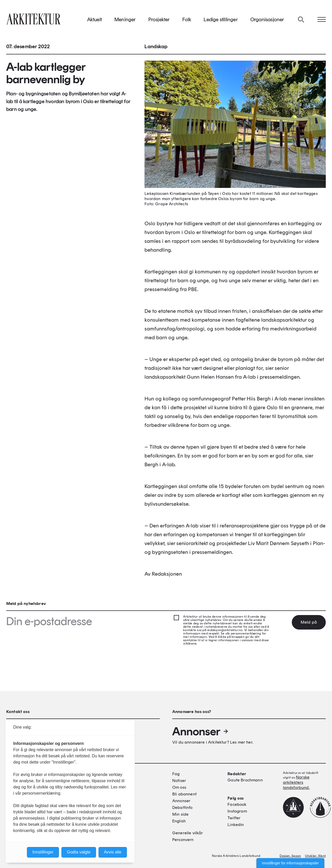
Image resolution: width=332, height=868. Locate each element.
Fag (176, 774)
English (179, 821)
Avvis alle (113, 852)
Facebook (237, 804)
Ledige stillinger (221, 20)
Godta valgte (79, 852)
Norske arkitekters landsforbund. (296, 782)
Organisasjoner (267, 20)
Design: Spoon (290, 856)
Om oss (179, 787)
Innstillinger (43, 852)
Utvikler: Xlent (315, 856)
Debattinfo (182, 807)
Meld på (309, 622)
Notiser (179, 781)
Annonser (200, 731)
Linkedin (236, 825)
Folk (187, 20)
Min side (180, 814)
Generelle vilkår (188, 833)
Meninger (125, 20)
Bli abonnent (184, 794)
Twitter (234, 818)
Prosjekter (159, 20)
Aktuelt (95, 20)
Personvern (183, 840)
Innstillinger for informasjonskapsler (290, 863)
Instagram (237, 811)
